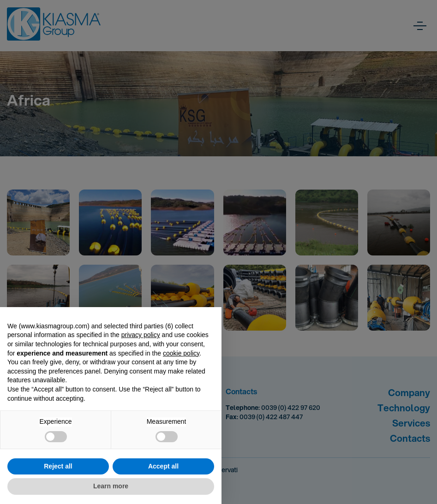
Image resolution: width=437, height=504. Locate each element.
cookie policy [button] (181, 353)
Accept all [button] (163, 466)
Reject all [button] (58, 466)
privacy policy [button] (141, 335)
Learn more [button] (111, 486)
